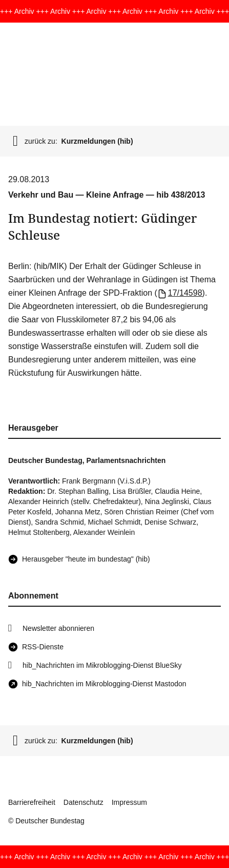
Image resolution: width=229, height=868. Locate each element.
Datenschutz (84, 802)
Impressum (129, 802)
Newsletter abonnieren (58, 628)
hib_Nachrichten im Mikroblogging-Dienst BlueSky (102, 665)
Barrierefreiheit (32, 802)
